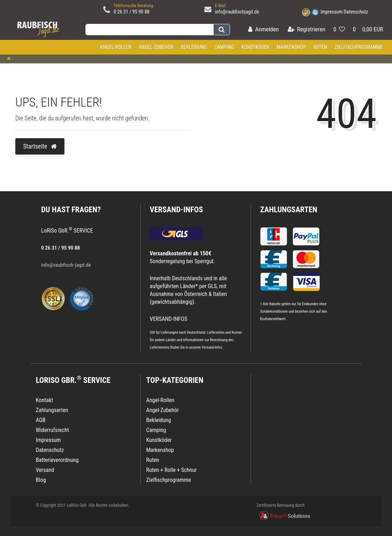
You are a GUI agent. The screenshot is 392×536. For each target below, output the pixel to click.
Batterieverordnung (57, 460)
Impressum (331, 12)
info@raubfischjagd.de (237, 12)
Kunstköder (255, 47)
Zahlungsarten (288, 210)
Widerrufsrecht (53, 430)
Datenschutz (356, 12)
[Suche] (222, 30)
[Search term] (149, 30)
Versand (45, 470)
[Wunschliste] (339, 30)
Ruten (320, 47)
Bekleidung (194, 47)
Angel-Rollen (116, 47)
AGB (41, 420)
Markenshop (291, 47)
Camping (224, 47)
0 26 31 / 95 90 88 (132, 12)
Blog (41, 480)
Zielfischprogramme (359, 47)
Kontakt (45, 400)
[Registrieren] (307, 30)
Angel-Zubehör (156, 47)
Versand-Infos (212, 347)
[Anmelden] (263, 30)
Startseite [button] (40, 146)
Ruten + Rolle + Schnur (171, 470)
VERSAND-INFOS (176, 210)
